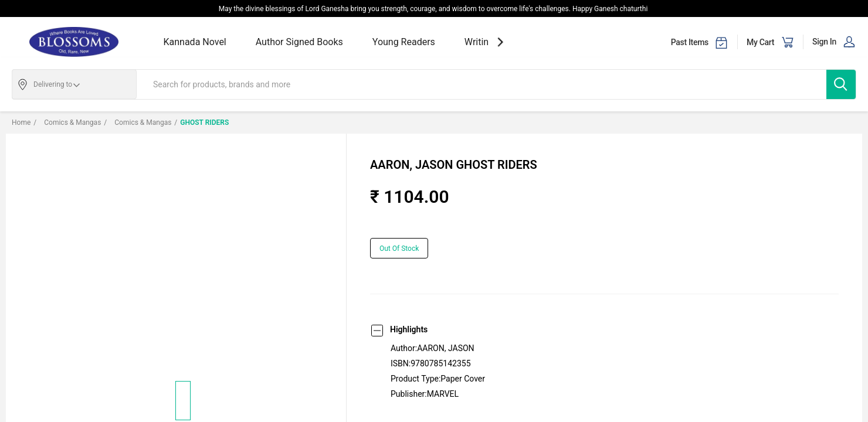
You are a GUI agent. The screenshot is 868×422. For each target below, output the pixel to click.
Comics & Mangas (67, 122)
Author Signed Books (299, 42)
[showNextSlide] (500, 42)
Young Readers (404, 42)
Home (21, 122)
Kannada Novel (195, 42)
